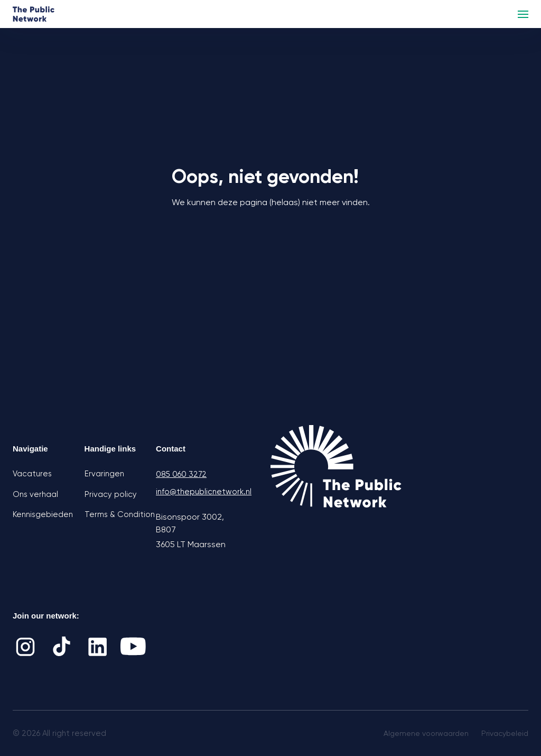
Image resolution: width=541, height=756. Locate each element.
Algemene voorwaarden (426, 733)
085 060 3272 (181, 474)
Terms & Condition (120, 514)
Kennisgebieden (43, 514)
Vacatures (32, 474)
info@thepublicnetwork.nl (192, 492)
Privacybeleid (505, 733)
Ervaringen (104, 474)
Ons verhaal (35, 494)
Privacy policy (111, 494)
